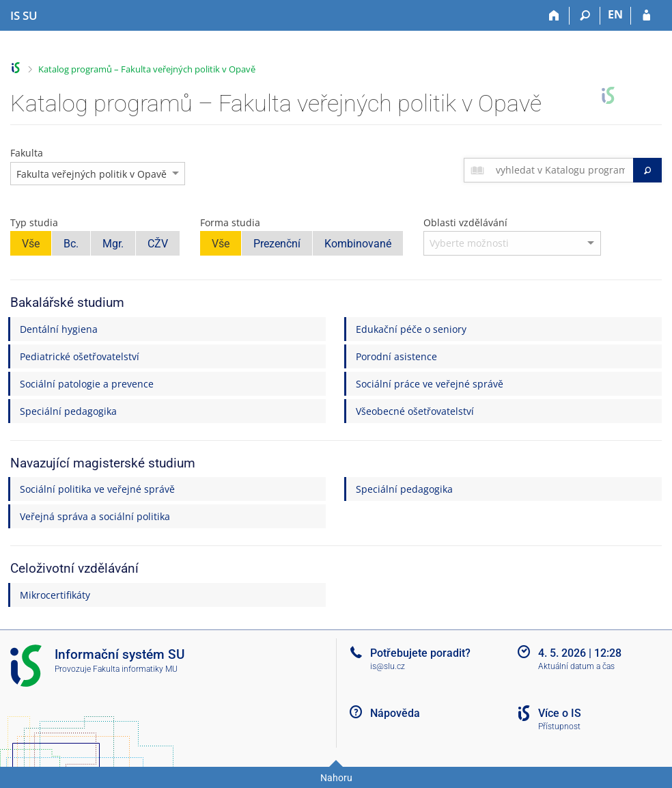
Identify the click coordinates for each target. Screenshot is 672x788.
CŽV (158, 244)
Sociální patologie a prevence (87, 384)
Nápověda (395, 713)
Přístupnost (559, 726)
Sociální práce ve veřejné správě (430, 384)
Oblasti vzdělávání (465, 222)
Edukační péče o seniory (411, 329)
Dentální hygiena (59, 329)
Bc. (71, 244)
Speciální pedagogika (68, 411)
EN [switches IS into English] (615, 14)
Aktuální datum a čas (576, 666)
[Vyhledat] (647, 170)
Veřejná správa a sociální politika (95, 516)
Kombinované (358, 244)
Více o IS (560, 713)
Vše (31, 244)
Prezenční (277, 244)
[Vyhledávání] (585, 16)
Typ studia (34, 222)
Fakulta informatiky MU (135, 669)
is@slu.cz (388, 666)
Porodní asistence (396, 356)
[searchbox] (562, 170)
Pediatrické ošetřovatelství (80, 356)
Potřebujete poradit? (420, 653)
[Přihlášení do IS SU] (646, 16)
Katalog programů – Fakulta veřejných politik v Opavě (147, 69)
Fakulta (27, 153)
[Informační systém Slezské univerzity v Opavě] (24, 16)
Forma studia (230, 222)
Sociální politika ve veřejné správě (97, 489)
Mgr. (113, 244)
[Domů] (554, 16)
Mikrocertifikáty (55, 595)
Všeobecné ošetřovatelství (415, 411)
